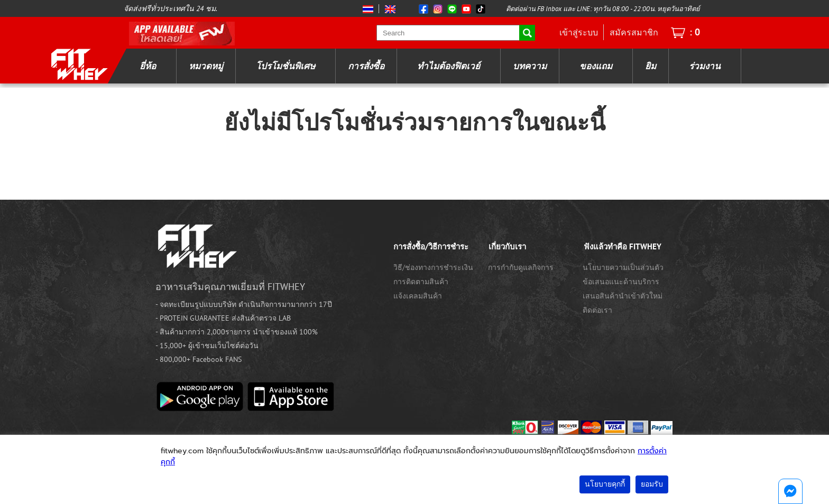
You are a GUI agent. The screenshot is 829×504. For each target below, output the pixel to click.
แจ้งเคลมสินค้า (418, 296)
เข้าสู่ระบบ (579, 32)
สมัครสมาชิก (634, 32)
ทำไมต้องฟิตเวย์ (449, 66)
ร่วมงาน (705, 66)
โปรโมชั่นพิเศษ (285, 66)
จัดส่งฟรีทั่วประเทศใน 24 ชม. (171, 8)
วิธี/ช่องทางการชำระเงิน (433, 267)
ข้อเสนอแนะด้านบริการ (621, 282)
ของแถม (596, 66)
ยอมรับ (652, 484)
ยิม (651, 66)
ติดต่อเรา (597, 310)
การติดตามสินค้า (421, 282)
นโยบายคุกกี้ (605, 484)
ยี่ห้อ (148, 66)
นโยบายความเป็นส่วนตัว (623, 267)
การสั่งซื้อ (366, 66)
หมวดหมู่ (206, 66)
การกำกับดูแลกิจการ (521, 267)
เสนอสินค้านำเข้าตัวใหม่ (623, 296)
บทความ (530, 66)
